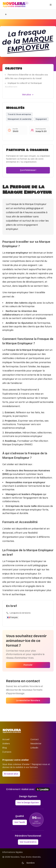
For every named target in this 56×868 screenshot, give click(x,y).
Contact (35, 739)
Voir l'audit (20, 822)
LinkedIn (34, 748)
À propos (7, 752)
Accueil (6, 739)
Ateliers (6, 744)
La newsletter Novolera (28, 700)
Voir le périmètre (28, 842)
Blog (5, 748)
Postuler (28, 665)
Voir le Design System (28, 803)
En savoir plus (11, 774)
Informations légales (13, 852)
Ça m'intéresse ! (28, 170)
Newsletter (36, 744)
